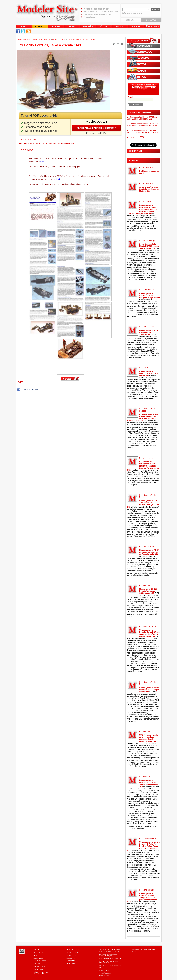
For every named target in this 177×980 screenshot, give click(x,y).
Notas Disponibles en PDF (111, 958)
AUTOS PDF (71, 961)
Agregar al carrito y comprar (96, 128)
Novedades (104, 970)
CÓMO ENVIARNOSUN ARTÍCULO (41, 973)
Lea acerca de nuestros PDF (110, 967)
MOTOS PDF (71, 958)
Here (42, 162)
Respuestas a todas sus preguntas (110, 962)
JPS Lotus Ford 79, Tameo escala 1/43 (81, 39)
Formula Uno (37, 39)
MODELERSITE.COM (24, 39)
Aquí (58, 179)
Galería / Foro (40, 966)
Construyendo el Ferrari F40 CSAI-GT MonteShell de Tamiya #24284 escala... (143, 125)
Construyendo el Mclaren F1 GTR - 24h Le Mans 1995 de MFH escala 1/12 (143, 131)
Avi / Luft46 (38, 952)
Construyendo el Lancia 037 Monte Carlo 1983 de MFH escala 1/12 (142, 118)
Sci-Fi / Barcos (40, 961)
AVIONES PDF (72, 955)
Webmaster (105, 976)
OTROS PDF (71, 964)
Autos (36, 955)
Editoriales (39, 969)
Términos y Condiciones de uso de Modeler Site (110, 950)
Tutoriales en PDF (59, 39)
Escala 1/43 (47, 39)
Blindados (38, 958)
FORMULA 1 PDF (73, 950)
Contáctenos (105, 973)
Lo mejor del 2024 (137, 137)
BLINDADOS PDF (73, 952)
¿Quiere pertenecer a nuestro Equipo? (109, 955)
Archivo (37, 964)
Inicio (36, 950)
